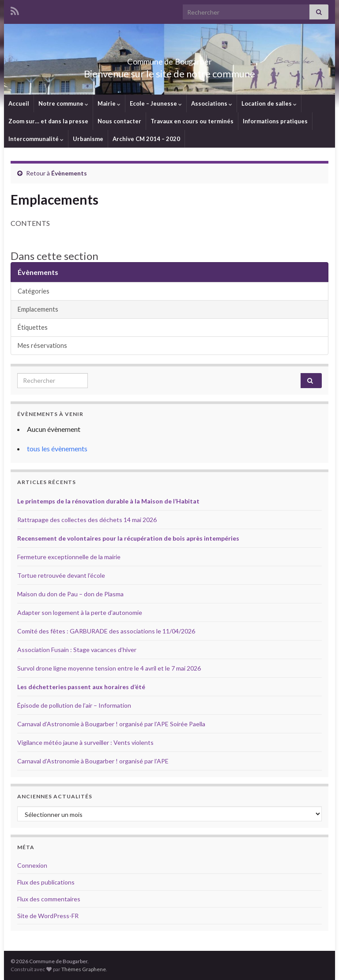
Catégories (34, 291)
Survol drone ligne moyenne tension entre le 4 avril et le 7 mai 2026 (109, 668)
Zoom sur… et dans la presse (48, 121)
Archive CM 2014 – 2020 (146, 139)
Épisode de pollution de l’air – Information (74, 705)
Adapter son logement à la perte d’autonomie (80, 612)
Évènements (69, 173)
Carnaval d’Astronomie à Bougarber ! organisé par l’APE (93, 761)
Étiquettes (33, 327)
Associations (212, 103)
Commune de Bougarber (170, 59)
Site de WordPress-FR (48, 916)
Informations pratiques (275, 121)
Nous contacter (119, 121)
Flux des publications (46, 882)
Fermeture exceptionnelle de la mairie (69, 557)
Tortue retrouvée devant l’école (61, 575)
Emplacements (38, 309)
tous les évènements (57, 448)
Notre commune (63, 103)
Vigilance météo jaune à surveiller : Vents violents (85, 742)
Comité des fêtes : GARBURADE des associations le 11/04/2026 (106, 631)
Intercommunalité (36, 139)
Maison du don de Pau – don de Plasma (70, 594)
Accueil (19, 103)
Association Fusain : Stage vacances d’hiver (77, 650)
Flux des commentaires (49, 899)
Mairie (109, 103)
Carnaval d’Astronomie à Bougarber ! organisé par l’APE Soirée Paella (111, 724)
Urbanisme (88, 139)
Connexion (32, 865)
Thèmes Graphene (84, 969)
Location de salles (269, 103)
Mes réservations (42, 345)
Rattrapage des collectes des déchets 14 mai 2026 (87, 520)
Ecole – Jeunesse (156, 103)
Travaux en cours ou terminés (192, 121)
